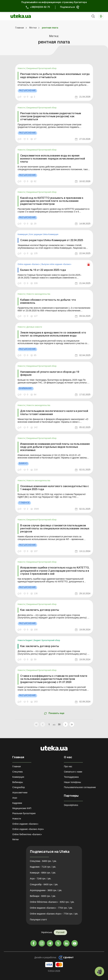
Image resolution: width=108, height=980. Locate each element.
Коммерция (23, 234)
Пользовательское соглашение (80, 787)
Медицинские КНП (22, 808)
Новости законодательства (38, 294)
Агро (15, 798)
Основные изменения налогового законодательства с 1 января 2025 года (54, 488)
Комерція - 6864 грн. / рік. (43, 873)
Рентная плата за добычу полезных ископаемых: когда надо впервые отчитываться (55, 76)
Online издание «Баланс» (29, 264)
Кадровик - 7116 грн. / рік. (43, 867)
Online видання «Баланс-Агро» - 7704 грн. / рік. (54, 914)
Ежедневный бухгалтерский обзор (42, 68)
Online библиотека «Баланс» (27, 834)
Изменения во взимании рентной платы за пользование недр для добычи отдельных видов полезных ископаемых (55, 447)
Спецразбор (19, 787)
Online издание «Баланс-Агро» (28, 829)
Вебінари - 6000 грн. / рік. (43, 896)
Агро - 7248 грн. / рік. (41, 879)
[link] (54, 82)
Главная (17, 766)
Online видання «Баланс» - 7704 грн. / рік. (51, 908)
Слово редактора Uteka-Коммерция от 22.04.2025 (52, 240)
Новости (22, 68)
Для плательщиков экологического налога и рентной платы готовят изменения (54, 413)
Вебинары (18, 782)
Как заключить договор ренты (40, 610)
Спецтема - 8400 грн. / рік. (43, 861)
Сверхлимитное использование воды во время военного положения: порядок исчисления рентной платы (53, 159)
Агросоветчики (20, 793)
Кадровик (17, 803)
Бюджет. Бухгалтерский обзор (47, 640)
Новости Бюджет (25, 640)
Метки (15, 839)
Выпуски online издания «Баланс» (56, 264)
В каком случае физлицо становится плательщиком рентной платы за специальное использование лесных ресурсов (55, 529)
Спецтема (17, 772)
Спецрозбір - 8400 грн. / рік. (44, 884)
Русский (60, 932)
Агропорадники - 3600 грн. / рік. (46, 890)
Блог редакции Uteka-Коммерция (44, 234)
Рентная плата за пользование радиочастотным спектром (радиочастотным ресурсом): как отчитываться (51, 117)
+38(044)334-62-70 (40, 7)
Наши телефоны (72, 782)
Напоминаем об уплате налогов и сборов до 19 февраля (50, 374)
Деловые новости (34, 327)
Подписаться (67, 7)
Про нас (68, 766)
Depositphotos (71, 805)
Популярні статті (38, 920)
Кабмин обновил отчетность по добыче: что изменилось (48, 302)
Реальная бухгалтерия (24, 813)
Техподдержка (71, 777)
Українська (46, 932)
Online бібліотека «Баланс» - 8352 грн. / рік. (52, 902)
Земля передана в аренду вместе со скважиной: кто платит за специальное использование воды (53, 334)
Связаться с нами (73, 772)
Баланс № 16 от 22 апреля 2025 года (43, 270)
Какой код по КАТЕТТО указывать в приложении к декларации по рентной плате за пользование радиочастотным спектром (52, 201)
